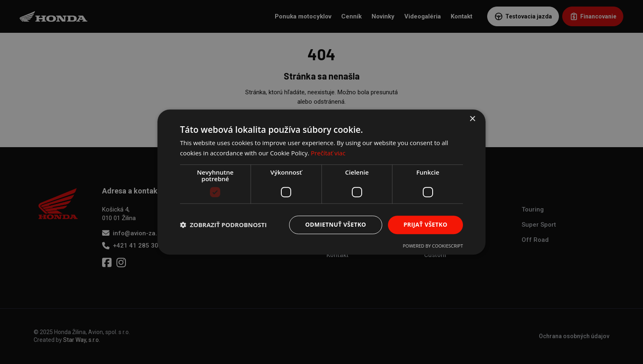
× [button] (472, 119)
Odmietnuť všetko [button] (336, 224)
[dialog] (321, 182)
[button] (223, 225)
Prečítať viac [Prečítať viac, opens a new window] (328, 153)
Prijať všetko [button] (425, 224)
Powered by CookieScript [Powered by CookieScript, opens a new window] (433, 246)
